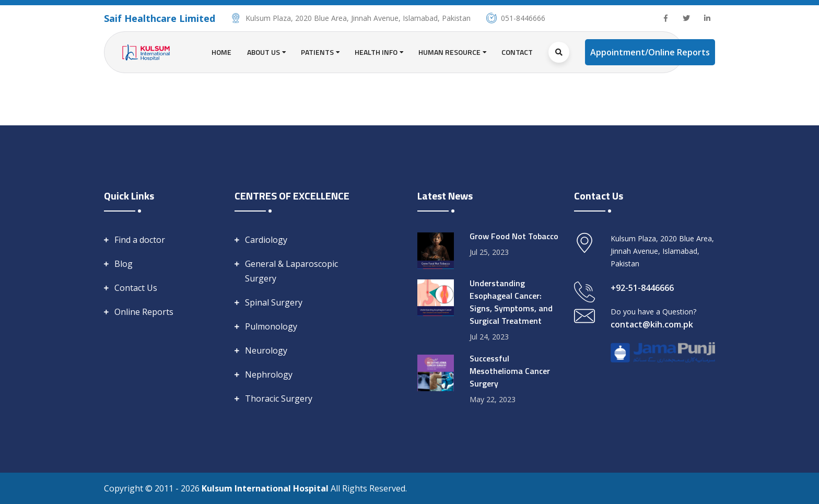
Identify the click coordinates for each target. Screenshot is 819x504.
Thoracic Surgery (279, 398)
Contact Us (136, 288)
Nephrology (269, 374)
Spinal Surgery (274, 302)
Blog (124, 264)
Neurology (266, 350)
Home (221, 52)
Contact (517, 52)
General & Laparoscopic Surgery (291, 271)
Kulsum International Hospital (266, 488)
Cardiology (266, 240)
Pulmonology (271, 326)
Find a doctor (140, 240)
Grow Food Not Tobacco (514, 236)
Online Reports (144, 312)
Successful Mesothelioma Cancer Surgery (510, 371)
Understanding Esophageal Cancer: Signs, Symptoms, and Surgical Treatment (511, 302)
